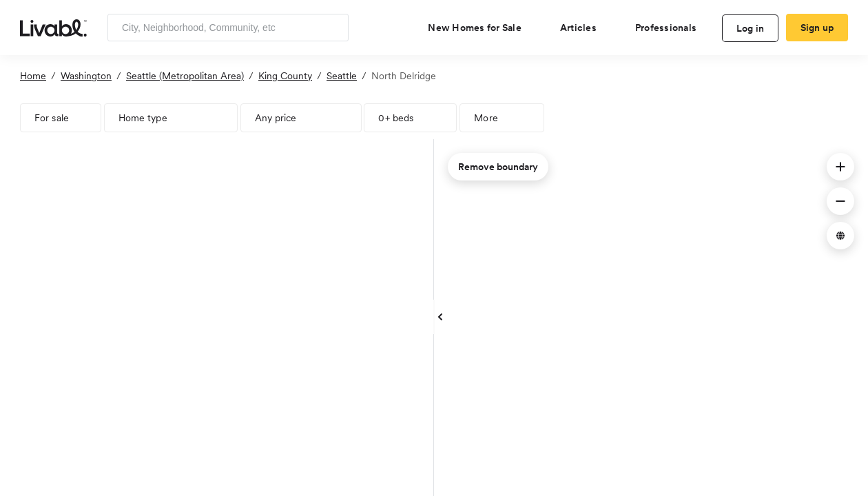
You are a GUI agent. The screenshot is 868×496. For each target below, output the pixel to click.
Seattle (342, 76)
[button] (840, 167)
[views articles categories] (584, 28)
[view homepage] (53, 27)
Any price (276, 118)
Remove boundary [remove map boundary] (498, 167)
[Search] (333, 28)
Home (33, 76)
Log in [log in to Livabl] (751, 28)
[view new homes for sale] (480, 28)
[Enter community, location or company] (228, 28)
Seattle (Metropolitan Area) (185, 76)
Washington (86, 76)
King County (285, 76)
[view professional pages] (671, 28)
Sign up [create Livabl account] (817, 28)
